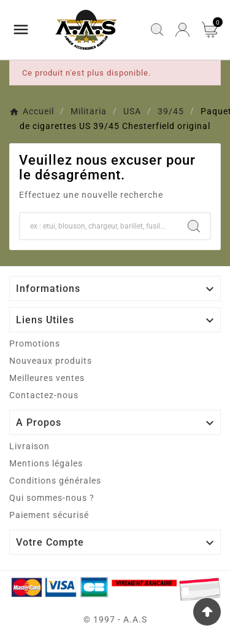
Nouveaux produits (51, 361)
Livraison (29, 446)
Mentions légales (46, 463)
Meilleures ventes (47, 378)
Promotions (35, 344)
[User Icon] (182, 30)
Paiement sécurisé (49, 515)
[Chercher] (99, 226)
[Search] (194, 226)
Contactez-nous (44, 395)
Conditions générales (55, 481)
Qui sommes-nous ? (52, 498)
